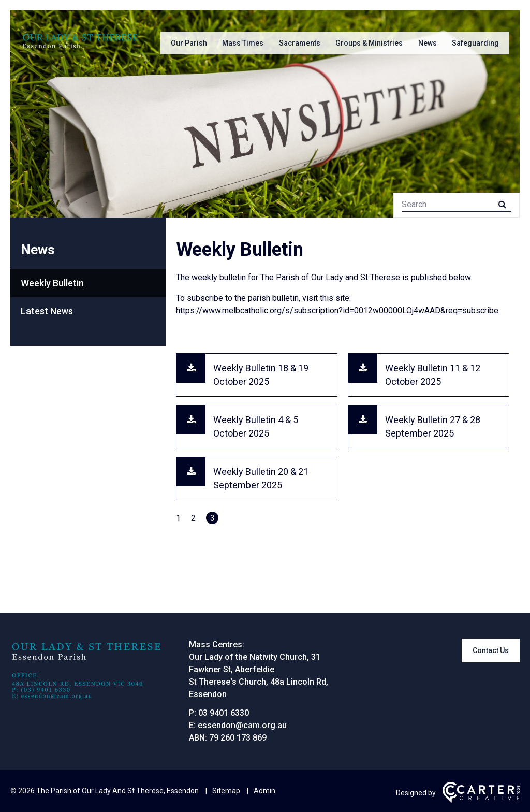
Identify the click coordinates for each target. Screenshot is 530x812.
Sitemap (226, 791)
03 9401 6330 (224, 713)
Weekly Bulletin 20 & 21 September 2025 (261, 478)
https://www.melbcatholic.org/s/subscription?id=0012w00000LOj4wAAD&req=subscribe (337, 310)
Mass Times (243, 43)
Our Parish (189, 43)
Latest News (47, 311)
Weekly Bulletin (52, 283)
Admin (264, 791)
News (428, 43)
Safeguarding (475, 43)
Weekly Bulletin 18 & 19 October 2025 (261, 375)
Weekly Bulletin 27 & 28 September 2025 (433, 426)
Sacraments (300, 43)
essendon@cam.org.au (242, 725)
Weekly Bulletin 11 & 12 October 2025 (433, 375)
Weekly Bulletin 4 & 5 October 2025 (256, 426)
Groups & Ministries (369, 43)
